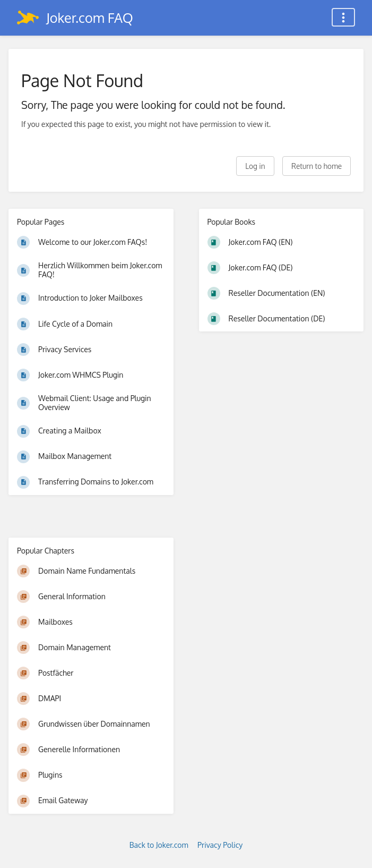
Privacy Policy (220, 845)
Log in (255, 166)
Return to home (317, 166)
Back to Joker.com (159, 845)
